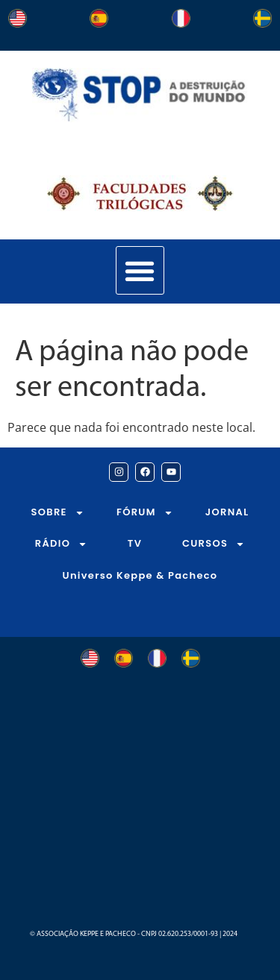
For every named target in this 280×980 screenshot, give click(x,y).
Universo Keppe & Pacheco (140, 575)
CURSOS (214, 544)
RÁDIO (61, 544)
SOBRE (58, 513)
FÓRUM (145, 513)
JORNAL (227, 512)
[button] (140, 270)
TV (135, 543)
